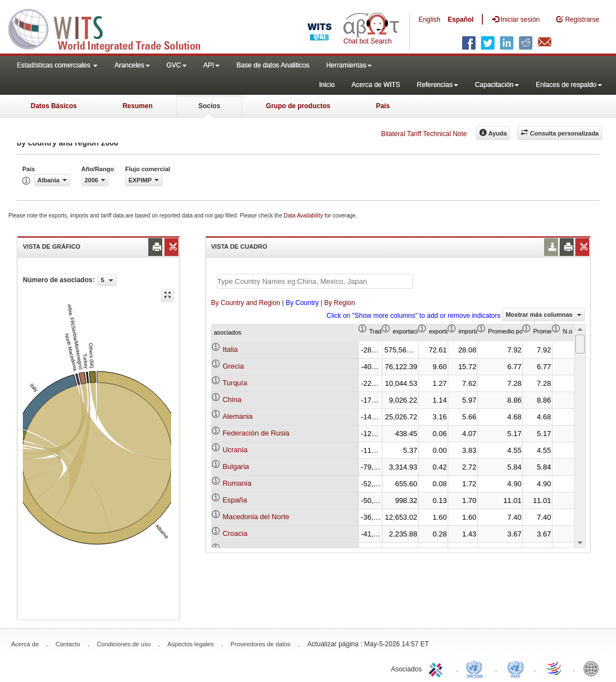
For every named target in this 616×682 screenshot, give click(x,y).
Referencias (438, 85)
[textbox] (315, 281)
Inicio (327, 85)
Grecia (233, 366)
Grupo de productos (298, 106)
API (212, 65)
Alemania (237, 416)
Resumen (138, 106)
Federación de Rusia (256, 433)
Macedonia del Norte (256, 517)
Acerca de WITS (375, 85)
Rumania (237, 483)
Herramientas (349, 65)
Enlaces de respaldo (569, 85)
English (430, 20)
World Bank (594, 668)
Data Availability (304, 216)
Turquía (235, 383)
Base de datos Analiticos (273, 65)
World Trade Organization (555, 668)
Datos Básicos (54, 106)
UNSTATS (516, 668)
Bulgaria (236, 466)
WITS (111, 28)
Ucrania (235, 450)
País (383, 106)
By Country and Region (246, 303)
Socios (209, 106)
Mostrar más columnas (544, 315)
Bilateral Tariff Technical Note (424, 134)
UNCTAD (477, 668)
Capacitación (497, 85)
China (232, 400)
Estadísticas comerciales (57, 65)
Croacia (235, 533)
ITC (438, 668)
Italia (230, 349)
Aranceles (132, 65)
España (235, 500)
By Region (340, 303)
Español (461, 20)
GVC (177, 65)
